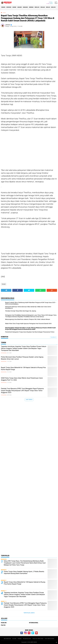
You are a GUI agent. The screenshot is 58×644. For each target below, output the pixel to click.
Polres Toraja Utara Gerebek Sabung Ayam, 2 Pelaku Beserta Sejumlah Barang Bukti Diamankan (24, 573)
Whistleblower (7, 639)
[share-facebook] (18, 290)
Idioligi (48, 7)
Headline (25, 7)
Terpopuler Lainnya (29, 613)
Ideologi (37, 7)
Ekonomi (9, 7)
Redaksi (20, 639)
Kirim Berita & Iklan (49, 639)
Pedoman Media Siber (38, 639)
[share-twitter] (29, 290)
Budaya (3, 7)
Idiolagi (43, 7)
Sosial (4, 13)
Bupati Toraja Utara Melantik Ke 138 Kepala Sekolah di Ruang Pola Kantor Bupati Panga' (23, 369)
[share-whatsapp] (40, 290)
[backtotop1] (56, 642)
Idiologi (53, 7)
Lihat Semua (29, 400)
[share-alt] (6, 290)
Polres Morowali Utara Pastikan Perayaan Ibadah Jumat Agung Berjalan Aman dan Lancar (22, 358)
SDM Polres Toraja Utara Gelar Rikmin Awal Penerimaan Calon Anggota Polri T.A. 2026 (22, 379)
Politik (3, 625)
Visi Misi (14, 639)
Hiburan (31, 7)
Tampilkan (53, 337)
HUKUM (14, 7)
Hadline (20, 7)
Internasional (34, 623)
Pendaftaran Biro (27, 639)
